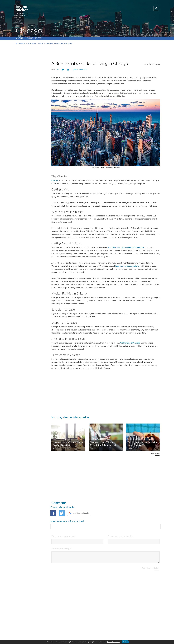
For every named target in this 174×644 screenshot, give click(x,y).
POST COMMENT (150, 558)
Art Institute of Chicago (130, 343)
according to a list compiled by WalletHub (126, 247)
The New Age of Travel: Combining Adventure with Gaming (104, 444)
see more (155, 453)
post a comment (80, 70)
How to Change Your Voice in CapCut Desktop (68, 444)
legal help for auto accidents (127, 266)
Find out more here (114, 642)
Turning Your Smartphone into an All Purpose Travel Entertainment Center (143, 444)
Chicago (55, 180)
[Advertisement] (106, 52)
